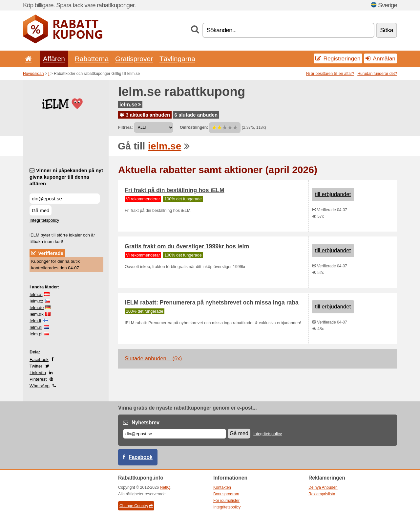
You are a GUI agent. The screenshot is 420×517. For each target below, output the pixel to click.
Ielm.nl (36, 327)
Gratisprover (134, 59)
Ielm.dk (37, 314)
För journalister (226, 501)
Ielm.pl (36, 334)
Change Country (136, 506)
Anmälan (380, 58)
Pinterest (38, 379)
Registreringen (338, 58)
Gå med (41, 210)
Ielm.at (36, 294)
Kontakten (222, 487)
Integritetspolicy (44, 220)
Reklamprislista (322, 494)
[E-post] (175, 434)
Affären (54, 59)
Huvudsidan (33, 74)
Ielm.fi (35, 321)
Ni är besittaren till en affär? (330, 74)
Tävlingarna (177, 59)
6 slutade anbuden (196, 115)
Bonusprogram (226, 494)
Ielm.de (37, 308)
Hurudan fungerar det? (377, 74)
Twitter (36, 366)
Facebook (39, 360)
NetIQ (165, 487)
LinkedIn (38, 373)
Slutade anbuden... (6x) (153, 359)
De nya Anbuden (323, 487)
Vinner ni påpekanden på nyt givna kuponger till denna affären (66, 177)
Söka (387, 30)
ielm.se (130, 105)
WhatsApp (40, 386)
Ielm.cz (36, 301)
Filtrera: (126, 127)
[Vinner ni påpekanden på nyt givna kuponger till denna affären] (65, 199)
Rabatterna (92, 59)
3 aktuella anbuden (145, 115)
